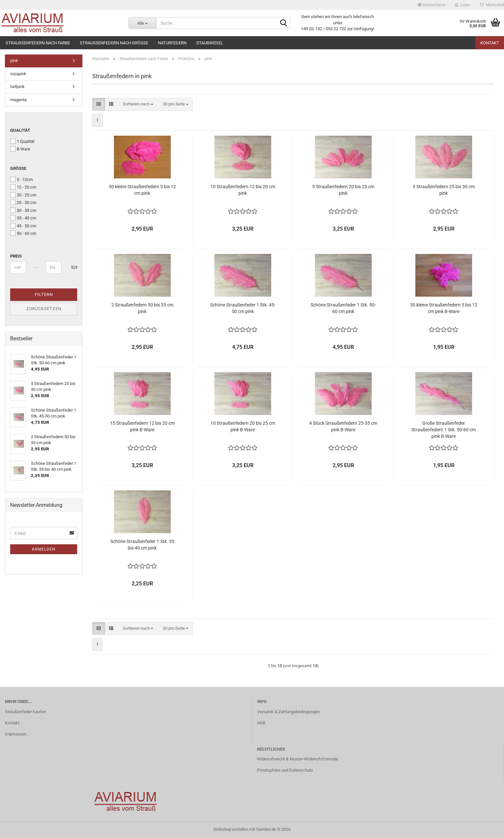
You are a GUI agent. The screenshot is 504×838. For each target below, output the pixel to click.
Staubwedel (210, 43)
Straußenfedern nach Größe (114, 43)
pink (14, 61)
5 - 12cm (22, 179)
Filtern (44, 294)
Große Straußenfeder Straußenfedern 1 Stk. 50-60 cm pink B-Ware (444, 430)
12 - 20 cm (23, 187)
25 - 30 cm (23, 202)
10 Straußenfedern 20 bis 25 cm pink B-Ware (243, 426)
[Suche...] (142, 23)
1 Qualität (22, 141)
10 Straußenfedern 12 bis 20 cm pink (243, 190)
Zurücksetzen (44, 309)
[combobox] (138, 104)
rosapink (18, 74)
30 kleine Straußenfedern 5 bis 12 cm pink (142, 190)
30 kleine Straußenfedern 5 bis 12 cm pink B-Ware (444, 308)
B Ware (20, 149)
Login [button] (462, 5)
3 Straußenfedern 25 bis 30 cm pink (444, 190)
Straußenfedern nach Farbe (38, 43)
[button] (431, 5)
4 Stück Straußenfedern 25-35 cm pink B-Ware (343, 426)
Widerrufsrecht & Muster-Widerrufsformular (298, 759)
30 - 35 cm (23, 210)
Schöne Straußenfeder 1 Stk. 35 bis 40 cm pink (142, 545)
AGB (261, 723)
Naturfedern (172, 43)
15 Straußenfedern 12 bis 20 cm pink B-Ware (142, 426)
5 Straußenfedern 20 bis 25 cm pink (343, 190)
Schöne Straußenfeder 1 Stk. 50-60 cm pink (343, 308)
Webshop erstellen (231, 829)
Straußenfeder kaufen (25, 712)
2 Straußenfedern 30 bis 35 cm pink (142, 308)
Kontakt (490, 43)
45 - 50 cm (23, 226)
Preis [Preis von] (16, 256)
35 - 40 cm (23, 218)
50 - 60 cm (23, 233)
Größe (18, 168)
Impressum (16, 734)
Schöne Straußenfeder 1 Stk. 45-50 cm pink (243, 308)
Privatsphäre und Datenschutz (285, 770)
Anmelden (44, 549)
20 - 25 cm (23, 195)
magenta (18, 100)
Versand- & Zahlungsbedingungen (288, 712)
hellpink (17, 87)
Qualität (20, 130)
